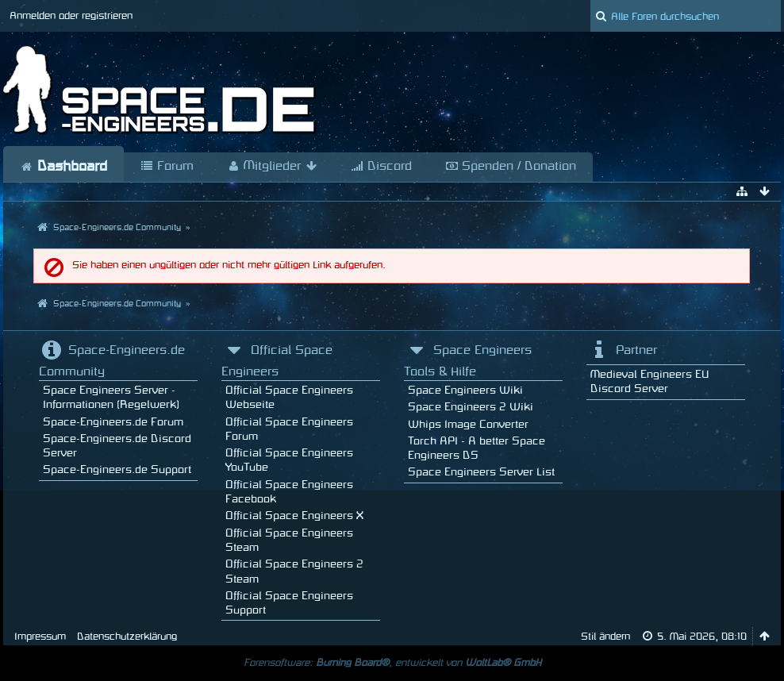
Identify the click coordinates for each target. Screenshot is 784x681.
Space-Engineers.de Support (117, 469)
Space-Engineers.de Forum (113, 422)
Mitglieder (272, 167)
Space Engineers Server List (481, 472)
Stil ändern (605, 637)
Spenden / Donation (511, 167)
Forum (167, 167)
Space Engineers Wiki (465, 390)
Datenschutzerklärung (127, 637)
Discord (381, 167)
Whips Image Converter (468, 424)
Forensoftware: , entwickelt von (392, 663)
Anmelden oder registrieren (71, 16)
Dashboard (63, 167)
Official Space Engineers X (294, 516)
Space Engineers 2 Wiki (471, 407)
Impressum (40, 637)
